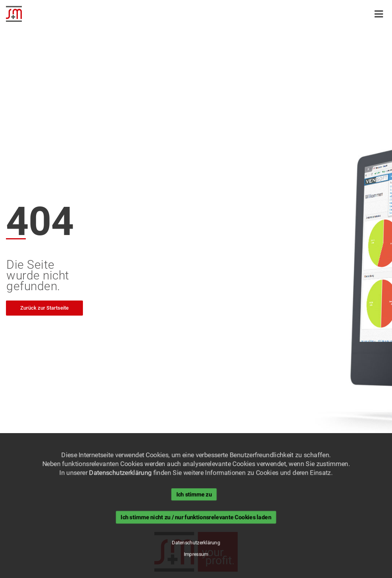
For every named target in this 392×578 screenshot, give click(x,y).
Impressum (196, 555)
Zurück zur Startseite (44, 308)
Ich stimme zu (194, 494)
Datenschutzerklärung (120, 473)
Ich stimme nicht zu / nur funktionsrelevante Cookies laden (196, 517)
